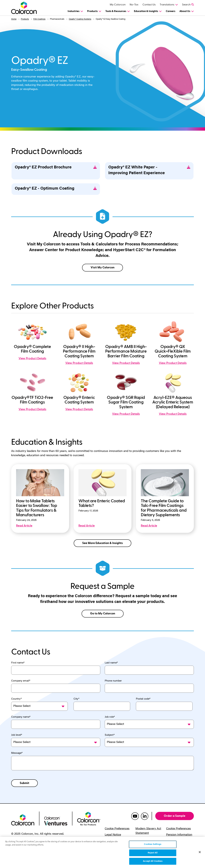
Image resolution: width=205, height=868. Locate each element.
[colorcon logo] (23, 820)
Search (186, 5)
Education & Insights (146, 11)
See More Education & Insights (102, 543)
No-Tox (134, 5)
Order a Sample (175, 816)
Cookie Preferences (117, 829)
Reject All (153, 853)
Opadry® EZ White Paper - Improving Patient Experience (149, 170)
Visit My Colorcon (102, 267)
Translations (167, 5)
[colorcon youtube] (135, 816)
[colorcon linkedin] (145, 816)
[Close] (200, 852)
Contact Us (149, 5)
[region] (102, 852)
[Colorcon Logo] (25, 8)
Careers (171, 11)
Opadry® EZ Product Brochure (56, 168)
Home (14, 19)
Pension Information (179, 835)
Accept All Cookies (153, 861)
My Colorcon (118, 5)
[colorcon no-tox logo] (89, 818)
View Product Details (32, 358)
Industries (74, 11)
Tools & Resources (116, 11)
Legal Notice (113, 835)
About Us (185, 11)
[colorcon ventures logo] (56, 821)
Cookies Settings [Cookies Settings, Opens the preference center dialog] (153, 844)
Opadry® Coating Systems (80, 19)
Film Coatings (39, 19)
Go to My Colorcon (103, 613)
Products (92, 11)
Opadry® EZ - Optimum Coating (56, 189)
